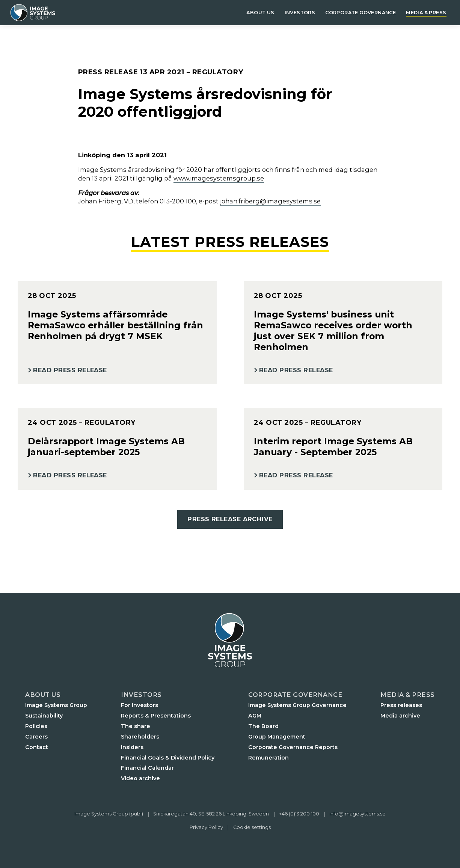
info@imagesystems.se (357, 814)
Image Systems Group (56, 705)
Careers (36, 736)
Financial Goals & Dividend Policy (168, 757)
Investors (300, 13)
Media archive (400, 716)
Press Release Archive (230, 519)
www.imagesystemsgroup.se (219, 178)
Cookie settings (252, 827)
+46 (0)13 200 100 (299, 814)
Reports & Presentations (156, 716)
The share (136, 726)
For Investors (140, 705)
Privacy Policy (206, 827)
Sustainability (44, 716)
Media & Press (426, 13)
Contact (37, 747)
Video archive (140, 778)
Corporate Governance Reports (293, 747)
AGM (255, 716)
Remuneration (268, 757)
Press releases (401, 705)
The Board (263, 726)
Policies (36, 726)
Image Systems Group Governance (297, 705)
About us (260, 13)
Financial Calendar (147, 768)
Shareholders (140, 736)
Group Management (277, 736)
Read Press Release (70, 370)
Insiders (132, 747)
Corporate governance (360, 13)
